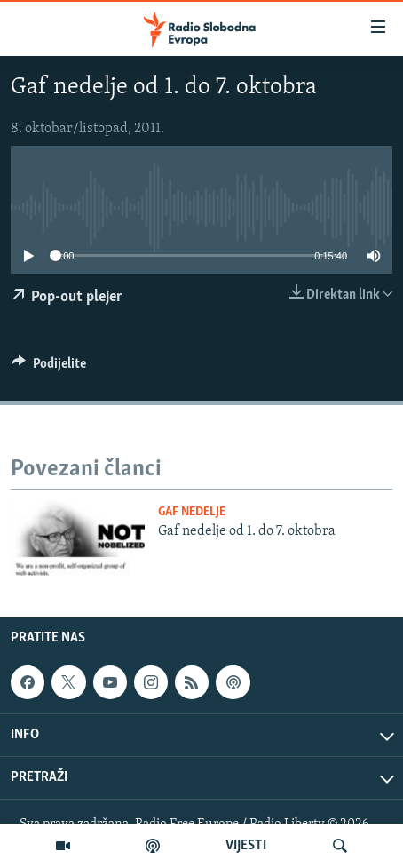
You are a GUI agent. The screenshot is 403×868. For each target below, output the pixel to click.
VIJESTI (246, 846)
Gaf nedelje (192, 512)
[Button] (49, 368)
